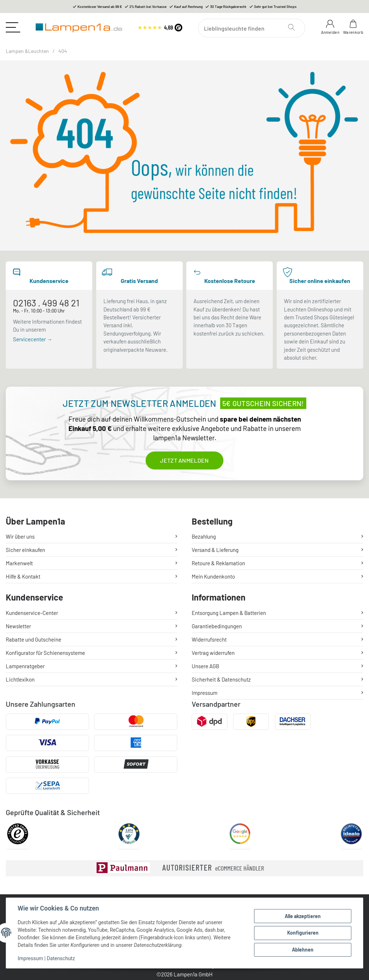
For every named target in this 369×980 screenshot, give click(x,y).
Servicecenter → (33, 339)
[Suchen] (252, 28)
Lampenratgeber (25, 666)
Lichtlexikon (20, 679)
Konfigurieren (303, 933)
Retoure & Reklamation (218, 563)
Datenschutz (61, 958)
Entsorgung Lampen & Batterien (229, 613)
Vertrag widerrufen (213, 653)
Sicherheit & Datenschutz (221, 679)
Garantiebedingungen (217, 626)
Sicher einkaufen (25, 550)
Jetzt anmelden (184, 460)
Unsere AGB (205, 666)
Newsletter (18, 626)
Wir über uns (20, 536)
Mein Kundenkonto (213, 576)
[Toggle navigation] (13, 27)
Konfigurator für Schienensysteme (45, 653)
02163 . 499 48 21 (46, 303)
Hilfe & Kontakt (23, 576)
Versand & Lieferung (215, 550)
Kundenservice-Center (32, 613)
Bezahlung (204, 536)
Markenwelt (19, 563)
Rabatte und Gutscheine (34, 639)
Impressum (30, 958)
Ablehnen (303, 950)
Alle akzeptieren (303, 916)
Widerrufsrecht (209, 639)
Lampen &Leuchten (27, 51)
